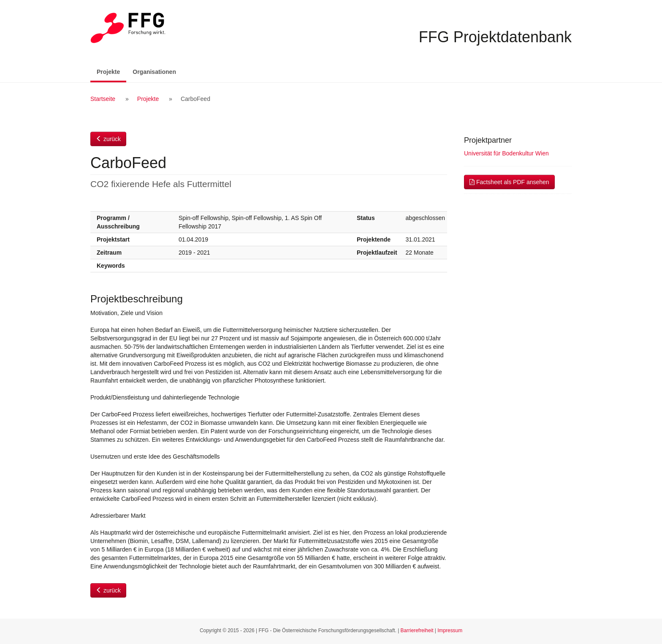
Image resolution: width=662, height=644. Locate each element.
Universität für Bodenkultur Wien (506, 153)
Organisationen (154, 72)
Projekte (111, 71)
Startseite (103, 99)
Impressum (450, 630)
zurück (108, 139)
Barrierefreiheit (417, 630)
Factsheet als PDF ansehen (509, 182)
